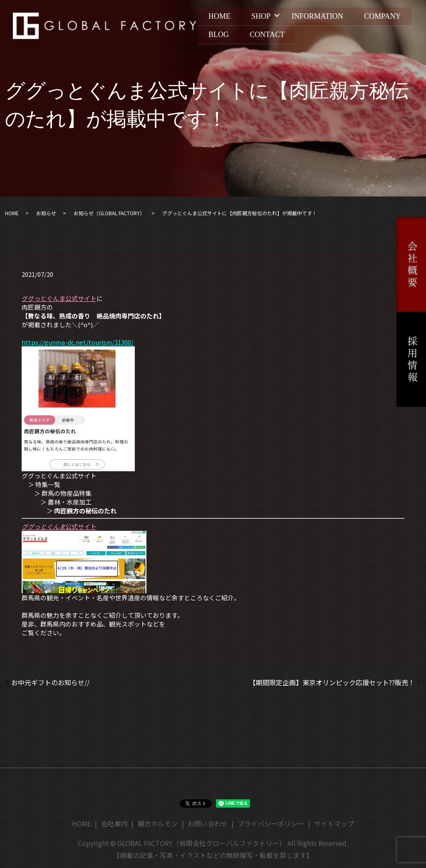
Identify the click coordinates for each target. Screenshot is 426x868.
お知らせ (46, 213)
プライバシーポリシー (271, 823)
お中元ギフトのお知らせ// (50, 682)
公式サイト (59, 526)
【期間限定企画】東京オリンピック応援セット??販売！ (332, 682)
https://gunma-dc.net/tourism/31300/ (78, 342)
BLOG (279, 33)
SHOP (263, 17)
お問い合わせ (208, 823)
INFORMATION (321, 17)
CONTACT (329, 33)
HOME (220, 17)
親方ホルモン (158, 823)
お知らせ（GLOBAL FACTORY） (109, 213)
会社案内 (114, 823)
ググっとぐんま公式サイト (59, 298)
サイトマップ (334, 823)
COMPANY (228, 33)
